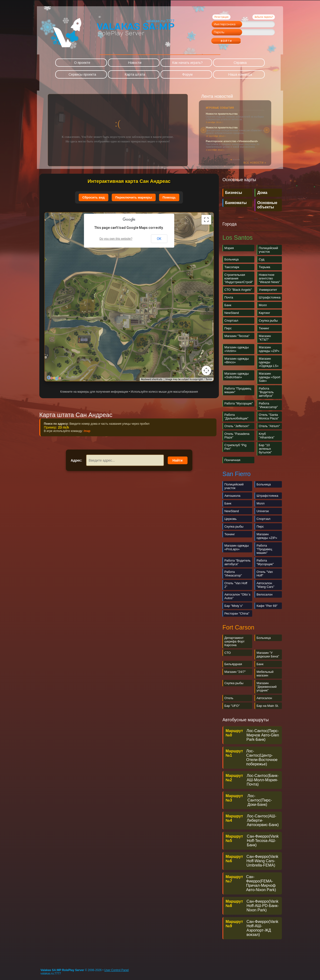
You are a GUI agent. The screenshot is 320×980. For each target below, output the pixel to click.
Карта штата (135, 74)
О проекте (82, 63)
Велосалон (264, 594)
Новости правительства (222, 114)
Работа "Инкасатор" (233, 574)
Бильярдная (233, 664)
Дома (262, 193)
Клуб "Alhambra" (267, 436)
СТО (228, 653)
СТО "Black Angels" (238, 290)
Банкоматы (236, 203)
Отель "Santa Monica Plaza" (269, 417)
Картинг (264, 313)
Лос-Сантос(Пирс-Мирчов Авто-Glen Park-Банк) (263, 735)
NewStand (232, 313)
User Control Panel (116, 970)
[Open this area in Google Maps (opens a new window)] (54, 378)
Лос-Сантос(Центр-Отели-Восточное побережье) (262, 758)
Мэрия (229, 248)
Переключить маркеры (134, 197)
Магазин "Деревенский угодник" (267, 687)
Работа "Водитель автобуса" (266, 392)
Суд (261, 259)
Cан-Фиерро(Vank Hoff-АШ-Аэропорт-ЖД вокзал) (262, 928)
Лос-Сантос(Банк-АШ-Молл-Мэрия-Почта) (263, 780)
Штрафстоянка (270, 297)
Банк (228, 305)
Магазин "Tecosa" (237, 336)
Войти (235, 39)
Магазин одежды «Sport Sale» (269, 377)
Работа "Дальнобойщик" (237, 417)
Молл (263, 305)
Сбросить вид (94, 197)
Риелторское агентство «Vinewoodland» (232, 141)
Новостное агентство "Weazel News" (269, 278)
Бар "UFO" (232, 706)
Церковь (231, 519)
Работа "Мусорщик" (239, 403)
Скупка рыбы (268, 321)
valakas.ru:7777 (51, 973)
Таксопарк (232, 267)
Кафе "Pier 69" (267, 606)
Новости (135, 63)
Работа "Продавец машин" (264, 549)
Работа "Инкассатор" (268, 405)
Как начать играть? (188, 63)
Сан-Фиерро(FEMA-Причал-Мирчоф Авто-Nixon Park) (261, 883)
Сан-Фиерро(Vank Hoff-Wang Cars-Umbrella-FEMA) (262, 861)
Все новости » (255, 163)
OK (159, 239)
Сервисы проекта (82, 74)
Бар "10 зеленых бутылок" (265, 449)
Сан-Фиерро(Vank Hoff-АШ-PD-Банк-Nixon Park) (263, 906)
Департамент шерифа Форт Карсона (235, 641)
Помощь (169, 197)
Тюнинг (264, 328)
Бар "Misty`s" (234, 606)
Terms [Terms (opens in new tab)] (209, 379)
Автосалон (264, 698)
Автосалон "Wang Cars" (265, 585)
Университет (268, 290)
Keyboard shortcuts (152, 379)
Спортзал (231, 321)
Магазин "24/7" (235, 672)
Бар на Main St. (268, 706)
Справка (240, 63)
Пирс (228, 328)
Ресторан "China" (237, 613)
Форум (187, 74)
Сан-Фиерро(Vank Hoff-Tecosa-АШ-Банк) (263, 841)
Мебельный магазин (265, 674)
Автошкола (232, 496)
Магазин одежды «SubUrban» (237, 375)
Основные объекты (267, 205)
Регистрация (221, 17)
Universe (263, 511)
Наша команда (240, 74)
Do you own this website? (116, 239)
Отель (229, 698)
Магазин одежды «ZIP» (269, 349)
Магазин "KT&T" (265, 338)
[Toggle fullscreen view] (206, 220)
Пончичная (232, 460)
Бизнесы (234, 193)
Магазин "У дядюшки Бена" (268, 655)
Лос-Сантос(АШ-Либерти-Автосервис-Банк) (263, 820)
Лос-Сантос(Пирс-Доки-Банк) (260, 800)
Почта (229, 297)
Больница (232, 259)
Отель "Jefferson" (237, 426)
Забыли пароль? (264, 17)
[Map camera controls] (206, 371)
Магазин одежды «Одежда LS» (269, 362)
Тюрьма (264, 267)
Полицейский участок (268, 250)
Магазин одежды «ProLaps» (237, 547)
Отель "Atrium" (269, 426)
